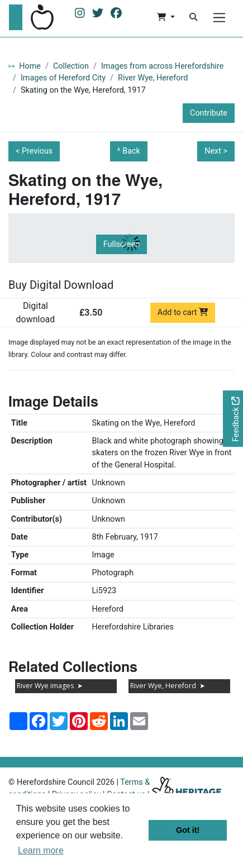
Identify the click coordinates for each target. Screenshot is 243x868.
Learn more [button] (41, 850)
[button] (166, 17)
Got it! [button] (188, 830)
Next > (216, 151)
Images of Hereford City (63, 78)
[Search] (193, 17)
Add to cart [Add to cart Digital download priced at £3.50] (183, 313)
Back (131, 151)
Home (30, 66)
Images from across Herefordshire (163, 66)
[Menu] (219, 18)
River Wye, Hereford (153, 78)
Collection (71, 66)
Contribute (209, 113)
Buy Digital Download (61, 285)
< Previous (34, 151)
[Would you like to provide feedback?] (233, 419)
